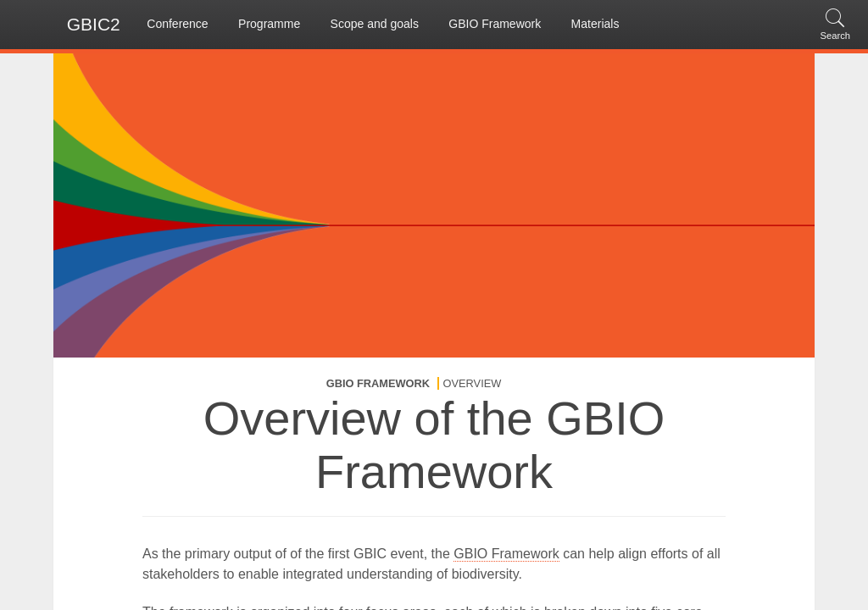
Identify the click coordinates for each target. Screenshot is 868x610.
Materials (595, 24)
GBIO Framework (495, 24)
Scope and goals (375, 24)
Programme (269, 24)
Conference (177, 24)
